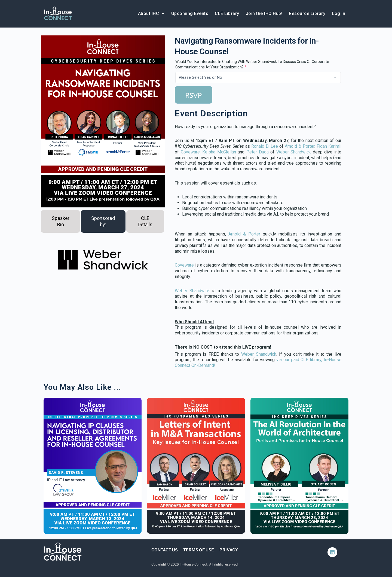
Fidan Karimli (329, 146)
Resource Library (307, 13)
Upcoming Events (190, 13)
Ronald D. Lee (265, 146)
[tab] (60, 221)
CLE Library (227, 13)
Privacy (229, 550)
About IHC (151, 14)
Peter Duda (258, 152)
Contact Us (165, 550)
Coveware (190, 152)
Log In (339, 13)
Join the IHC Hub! (264, 13)
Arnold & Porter (299, 146)
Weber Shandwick (294, 152)
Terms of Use (199, 550)
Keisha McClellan (219, 152)
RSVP (194, 95)
